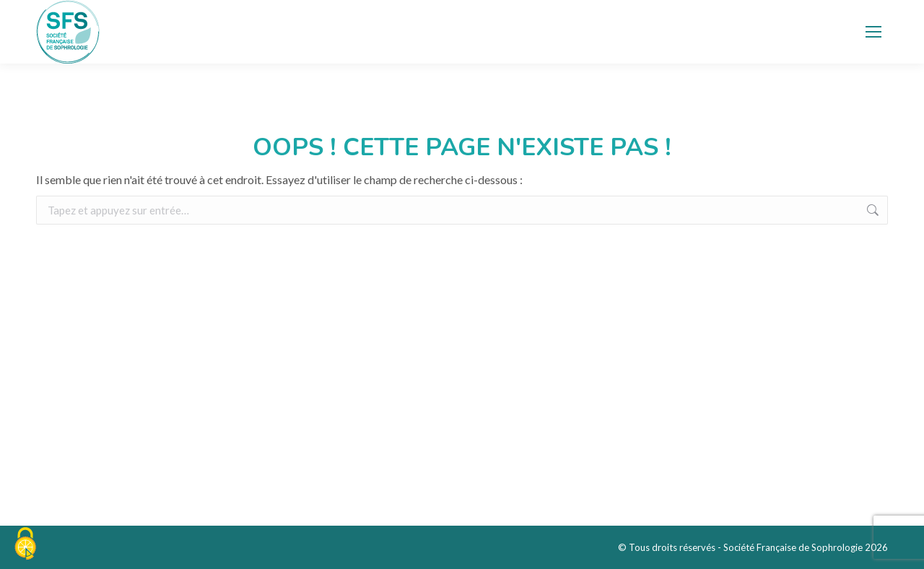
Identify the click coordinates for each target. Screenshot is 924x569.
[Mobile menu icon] (873, 32)
